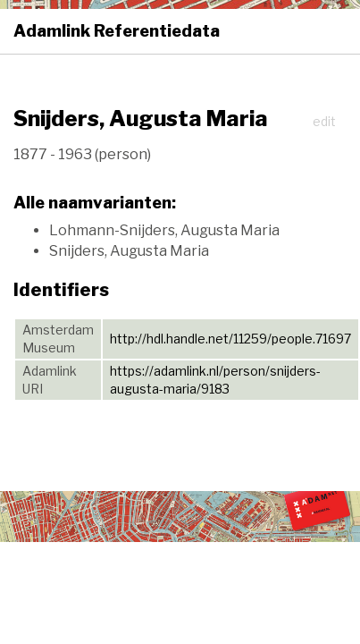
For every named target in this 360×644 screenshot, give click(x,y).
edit (324, 121)
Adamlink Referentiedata (117, 31)
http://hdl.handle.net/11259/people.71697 (230, 339)
